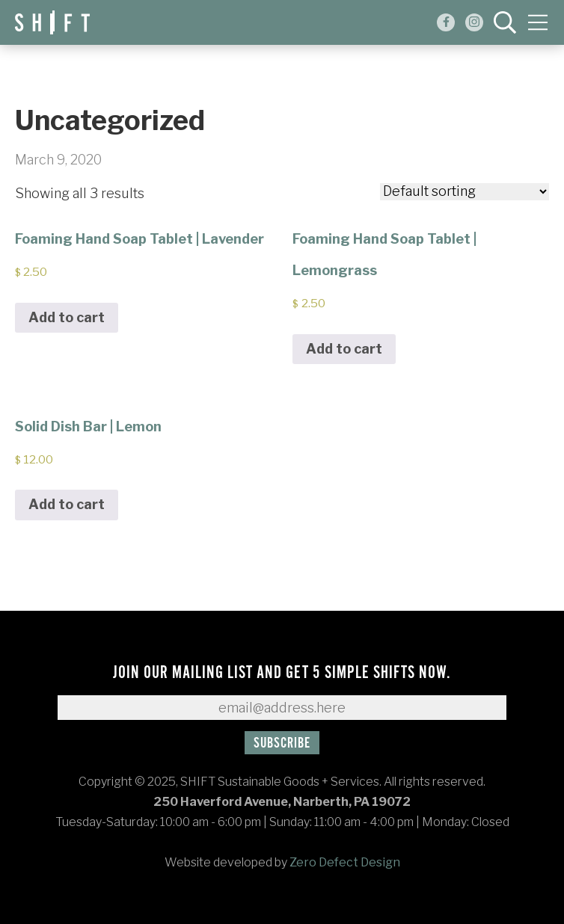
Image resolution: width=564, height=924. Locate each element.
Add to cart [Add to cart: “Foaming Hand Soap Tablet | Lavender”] (67, 317)
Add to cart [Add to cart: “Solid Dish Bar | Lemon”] (67, 504)
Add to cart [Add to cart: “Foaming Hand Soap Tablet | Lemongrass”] (344, 349)
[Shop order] (465, 192)
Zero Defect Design (345, 862)
